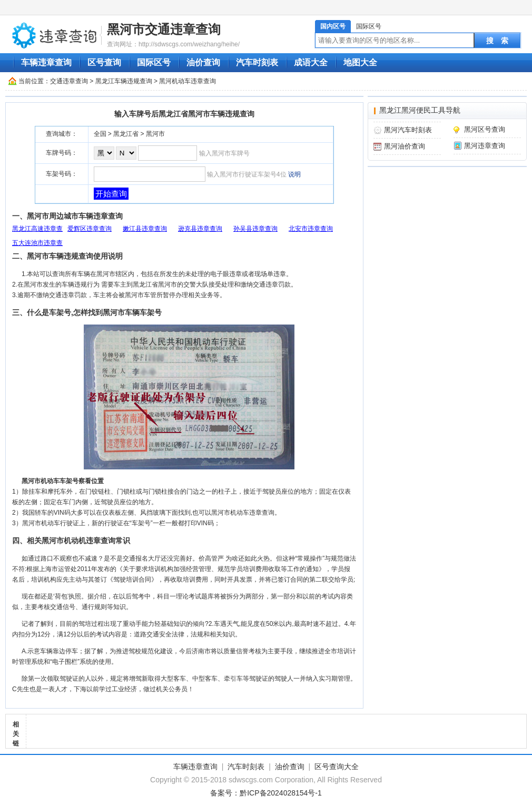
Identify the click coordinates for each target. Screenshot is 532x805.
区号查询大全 (337, 767)
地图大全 (360, 62)
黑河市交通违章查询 (164, 29)
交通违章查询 (69, 81)
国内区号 (333, 26)
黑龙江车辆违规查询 (124, 81)
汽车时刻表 (257, 62)
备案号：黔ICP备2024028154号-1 (266, 793)
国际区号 (369, 26)
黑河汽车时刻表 (408, 130)
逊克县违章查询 (200, 229)
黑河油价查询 (405, 146)
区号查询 (104, 62)
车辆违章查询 (46, 62)
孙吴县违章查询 (255, 229)
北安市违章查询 (311, 229)
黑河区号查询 (485, 129)
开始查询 (111, 194)
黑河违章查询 (485, 146)
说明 (294, 174)
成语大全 (311, 62)
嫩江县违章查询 (145, 229)
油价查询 (203, 62)
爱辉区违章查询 (90, 229)
